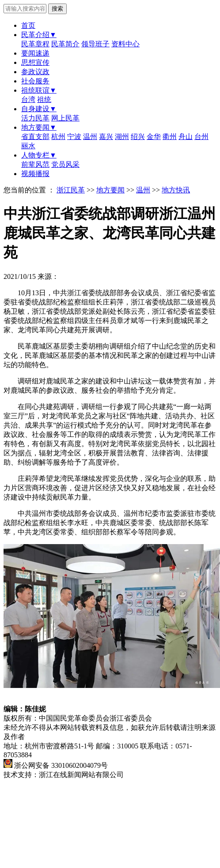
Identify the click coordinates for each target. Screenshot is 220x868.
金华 (154, 137)
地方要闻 (39, 127)
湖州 (122, 137)
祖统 (44, 100)
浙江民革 (71, 190)
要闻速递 (35, 53)
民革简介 (65, 44)
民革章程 (35, 44)
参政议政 (35, 72)
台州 (201, 137)
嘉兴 (106, 137)
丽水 (28, 146)
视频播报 (35, 174)
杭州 (58, 137)
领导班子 (95, 44)
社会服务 (35, 81)
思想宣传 (35, 62)
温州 (90, 137)
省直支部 (35, 137)
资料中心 (125, 44)
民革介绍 (39, 35)
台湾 (28, 100)
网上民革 (65, 118)
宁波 (74, 137)
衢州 (170, 137)
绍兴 (138, 137)
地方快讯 (176, 190)
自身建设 (39, 109)
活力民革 (35, 118)
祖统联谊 (39, 90)
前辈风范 (35, 164)
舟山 (186, 137)
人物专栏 (39, 155)
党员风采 (65, 164)
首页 (28, 25)
